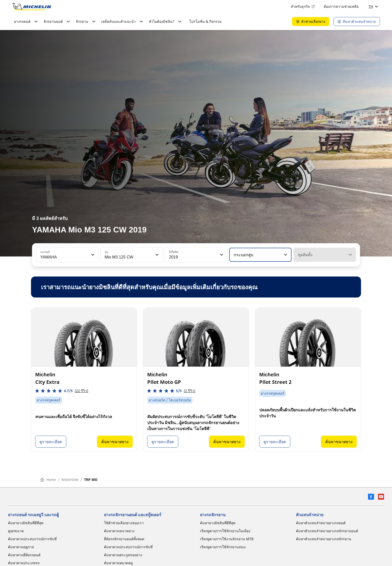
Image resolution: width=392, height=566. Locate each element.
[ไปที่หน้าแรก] (32, 7)
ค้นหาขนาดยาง (115, 442)
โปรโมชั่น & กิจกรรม (205, 21)
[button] (92, 255)
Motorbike (70, 480)
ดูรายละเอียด (51, 442)
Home (48, 480)
